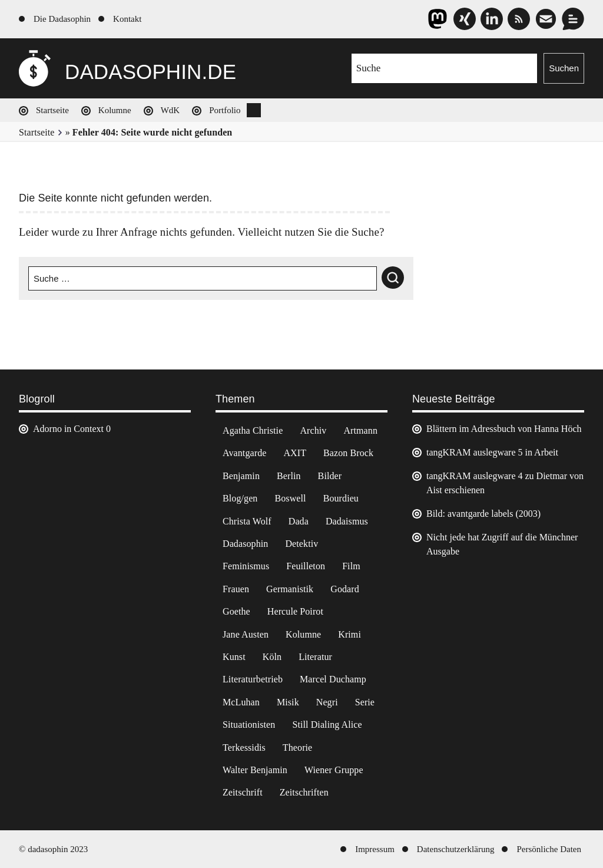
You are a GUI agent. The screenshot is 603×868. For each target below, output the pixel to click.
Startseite (52, 110)
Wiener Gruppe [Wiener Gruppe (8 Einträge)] (334, 770)
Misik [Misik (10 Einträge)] (288, 702)
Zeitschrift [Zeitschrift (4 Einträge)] (243, 792)
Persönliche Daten (549, 849)
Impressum (375, 849)
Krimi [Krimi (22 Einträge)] (349, 634)
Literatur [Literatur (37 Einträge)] (315, 657)
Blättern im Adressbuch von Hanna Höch (504, 429)
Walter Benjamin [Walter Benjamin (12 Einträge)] (255, 770)
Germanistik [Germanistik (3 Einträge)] (290, 589)
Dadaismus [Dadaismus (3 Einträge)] (347, 521)
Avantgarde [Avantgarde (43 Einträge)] (244, 453)
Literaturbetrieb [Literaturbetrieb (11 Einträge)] (253, 679)
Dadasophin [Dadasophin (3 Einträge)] (245, 544)
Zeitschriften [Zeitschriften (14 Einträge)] (304, 792)
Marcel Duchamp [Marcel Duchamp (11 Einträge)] (333, 679)
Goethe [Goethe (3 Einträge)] (236, 611)
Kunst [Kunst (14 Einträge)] (234, 657)
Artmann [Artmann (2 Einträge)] (360, 430)
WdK (170, 110)
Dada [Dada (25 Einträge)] (299, 521)
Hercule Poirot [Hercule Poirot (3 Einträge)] (295, 611)
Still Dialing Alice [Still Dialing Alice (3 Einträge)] (327, 725)
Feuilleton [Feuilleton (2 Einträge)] (306, 566)
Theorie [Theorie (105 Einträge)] (297, 747)
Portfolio (225, 110)
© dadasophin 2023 (53, 849)
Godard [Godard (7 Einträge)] (345, 589)
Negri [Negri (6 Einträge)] (327, 702)
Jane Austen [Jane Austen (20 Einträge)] (246, 634)
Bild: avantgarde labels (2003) (483, 514)
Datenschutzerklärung (456, 849)
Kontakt (127, 19)
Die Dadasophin (62, 19)
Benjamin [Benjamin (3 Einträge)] (241, 476)
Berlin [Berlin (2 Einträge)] (289, 476)
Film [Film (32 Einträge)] (351, 566)
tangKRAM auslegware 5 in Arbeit (492, 452)
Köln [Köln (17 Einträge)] (272, 657)
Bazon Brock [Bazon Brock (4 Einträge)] (348, 453)
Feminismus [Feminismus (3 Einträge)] (246, 566)
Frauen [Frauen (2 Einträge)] (236, 589)
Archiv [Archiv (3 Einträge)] (313, 430)
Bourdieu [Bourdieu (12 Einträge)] (341, 498)
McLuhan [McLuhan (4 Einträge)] (241, 702)
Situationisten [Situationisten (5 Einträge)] (249, 725)
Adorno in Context (68, 429)
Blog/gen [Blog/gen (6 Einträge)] (240, 498)
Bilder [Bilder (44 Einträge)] (330, 476)
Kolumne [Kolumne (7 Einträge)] (303, 634)
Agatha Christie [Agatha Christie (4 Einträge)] (253, 430)
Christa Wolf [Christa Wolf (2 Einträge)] (247, 521)
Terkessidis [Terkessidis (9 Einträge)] (244, 747)
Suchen (564, 68)
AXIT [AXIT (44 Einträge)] (295, 453)
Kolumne (115, 110)
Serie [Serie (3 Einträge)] (365, 702)
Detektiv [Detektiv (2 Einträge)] (301, 544)
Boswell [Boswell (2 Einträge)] (290, 498)
